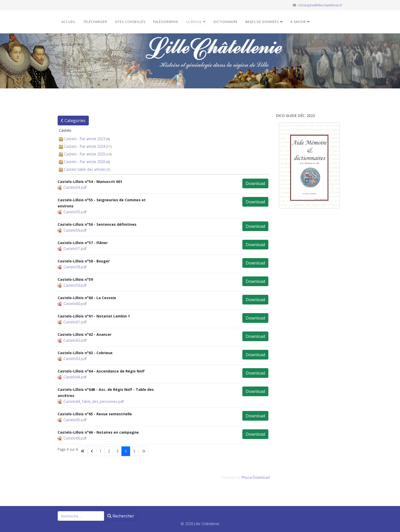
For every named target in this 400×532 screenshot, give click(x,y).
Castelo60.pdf (75, 304)
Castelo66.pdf (75, 438)
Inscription (72, 45)
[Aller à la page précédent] (92, 451)
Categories (73, 121)
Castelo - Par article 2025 (85, 154)
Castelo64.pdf (75, 377)
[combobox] (81, 516)
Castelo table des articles (85, 169)
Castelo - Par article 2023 (85, 139)
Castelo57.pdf (75, 249)
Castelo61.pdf (75, 322)
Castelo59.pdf (75, 285)
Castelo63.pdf (75, 359)
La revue (194, 22)
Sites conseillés (130, 22)
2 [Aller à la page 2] (109, 451)
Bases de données (262, 22)
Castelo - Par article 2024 (85, 146)
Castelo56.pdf (75, 230)
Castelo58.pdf (75, 267)
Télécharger (95, 22)
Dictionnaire (226, 22)
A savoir (298, 22)
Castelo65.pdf (75, 420)
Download (255, 183)
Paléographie (166, 22)
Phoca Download (256, 477)
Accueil (68, 22)
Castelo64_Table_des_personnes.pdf (94, 401)
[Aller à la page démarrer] (83, 451)
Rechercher (121, 516)
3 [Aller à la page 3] (117, 451)
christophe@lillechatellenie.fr (320, 5)
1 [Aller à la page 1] (101, 451)
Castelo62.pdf (75, 340)
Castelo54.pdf (75, 187)
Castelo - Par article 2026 (85, 162)
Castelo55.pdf (75, 212)
